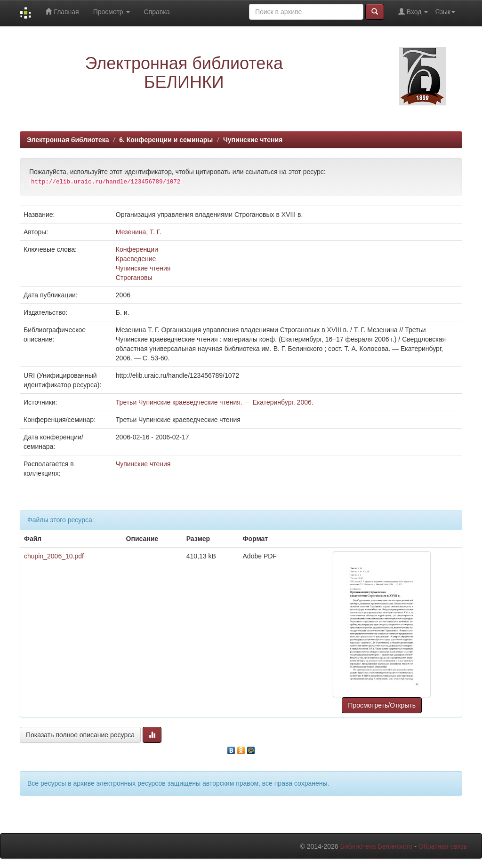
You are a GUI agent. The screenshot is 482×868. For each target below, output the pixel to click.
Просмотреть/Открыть (382, 705)
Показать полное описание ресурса (80, 735)
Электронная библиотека (68, 140)
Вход (413, 12)
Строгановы (134, 278)
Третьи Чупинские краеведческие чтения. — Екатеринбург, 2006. (215, 402)
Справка (157, 12)
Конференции (137, 249)
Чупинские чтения (253, 140)
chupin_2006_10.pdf (54, 556)
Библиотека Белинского (376, 846)
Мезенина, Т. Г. (139, 232)
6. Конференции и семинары (166, 140)
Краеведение (136, 259)
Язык (445, 12)
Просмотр (112, 12)
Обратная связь (443, 846)
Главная (62, 12)
